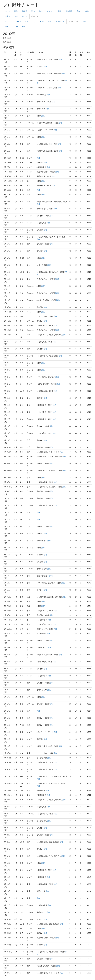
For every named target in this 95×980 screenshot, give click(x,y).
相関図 (25, 11)
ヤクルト (8, 21)
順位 (16, 11)
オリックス (60, 21)
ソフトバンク (74, 21)
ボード (25, 16)
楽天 (7, 27)
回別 (60, 11)
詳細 (61, 59)
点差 (16, 16)
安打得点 (69, 11)
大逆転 (87, 11)
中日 (50, 21)
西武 (85, 21)
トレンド (50, 11)
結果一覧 (35, 16)
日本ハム (25, 27)
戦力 (33, 11)
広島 (42, 21)
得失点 (8, 16)
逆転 (78, 11)
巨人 (34, 21)
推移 (41, 11)
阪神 (27, 21)
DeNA (18, 21)
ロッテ (15, 27)
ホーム (8, 11)
